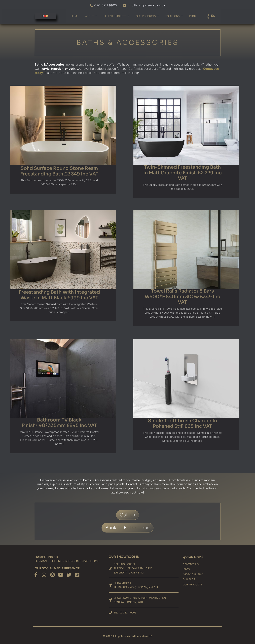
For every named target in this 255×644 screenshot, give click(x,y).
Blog (193, 16)
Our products (147, 16)
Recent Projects (116, 16)
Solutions (174, 16)
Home (75, 16)
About (91, 16)
